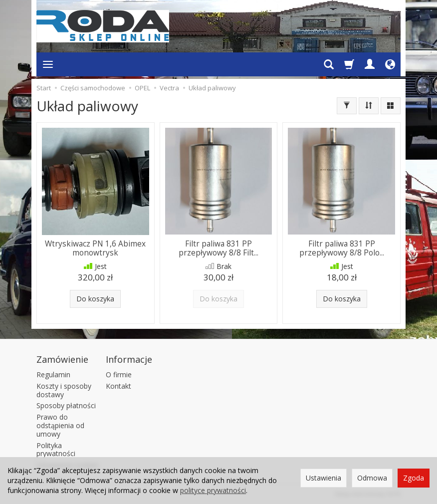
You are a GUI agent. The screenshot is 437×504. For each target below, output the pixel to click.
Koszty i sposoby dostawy (64, 390)
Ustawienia (324, 478)
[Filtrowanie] (347, 106)
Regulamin (53, 375)
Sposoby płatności (66, 405)
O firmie (119, 375)
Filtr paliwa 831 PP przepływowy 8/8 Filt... (218, 248)
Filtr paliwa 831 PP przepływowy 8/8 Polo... (342, 248)
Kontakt (118, 386)
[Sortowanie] (369, 106)
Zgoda (414, 478)
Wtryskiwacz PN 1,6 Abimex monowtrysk (95, 248)
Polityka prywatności (56, 450)
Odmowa (372, 478)
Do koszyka (95, 299)
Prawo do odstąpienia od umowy (60, 425)
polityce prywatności (213, 490)
